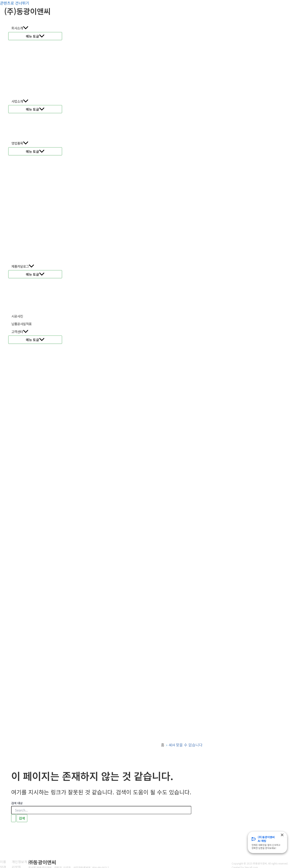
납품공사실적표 (22, 324)
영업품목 (20, 143)
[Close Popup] (284, 834)
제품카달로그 (23, 266)
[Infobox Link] (267, 842)
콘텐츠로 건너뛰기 (15, 3)
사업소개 (20, 101)
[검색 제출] (13, 818)
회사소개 (20, 28)
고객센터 (20, 332)
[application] (26, 28)
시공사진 (17, 316)
